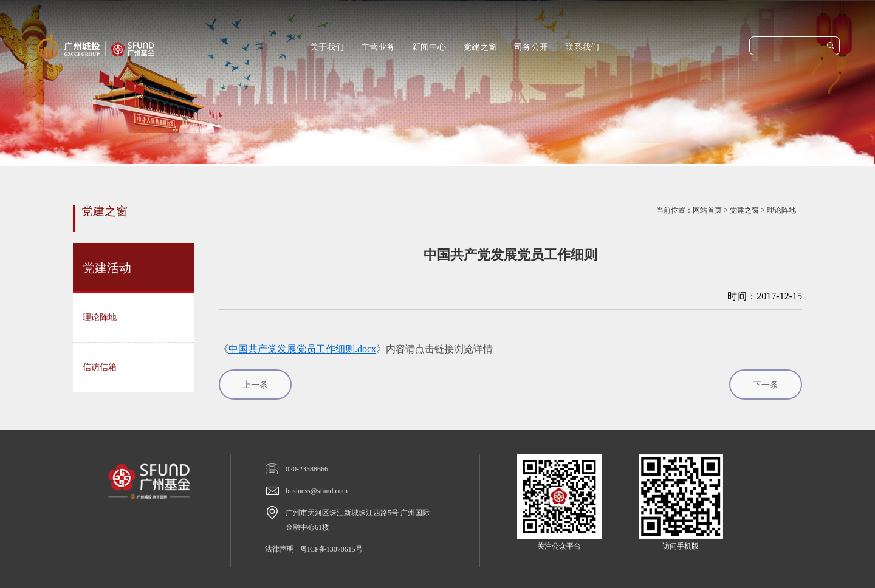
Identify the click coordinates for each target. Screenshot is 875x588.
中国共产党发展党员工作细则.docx (302, 349)
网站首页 (707, 210)
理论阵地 (781, 210)
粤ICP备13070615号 (331, 549)
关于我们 (327, 47)
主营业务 (378, 47)
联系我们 (582, 47)
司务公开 (531, 47)
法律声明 (280, 549)
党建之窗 (480, 47)
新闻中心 (429, 47)
